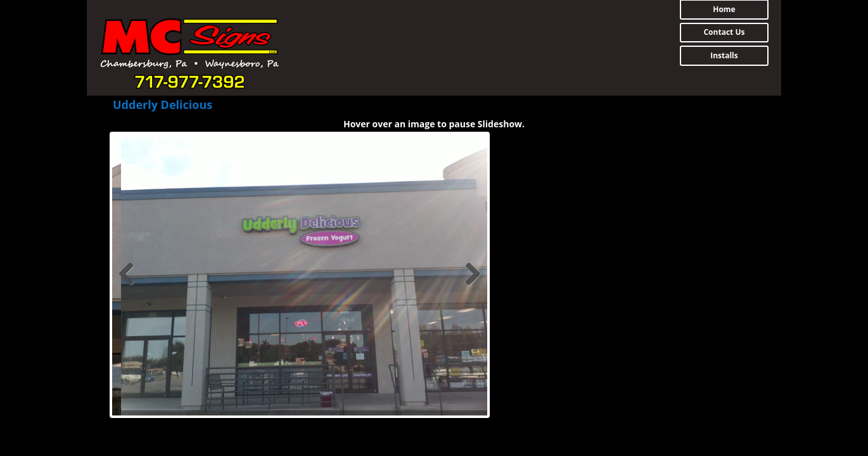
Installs (724, 55)
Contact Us (724, 32)
